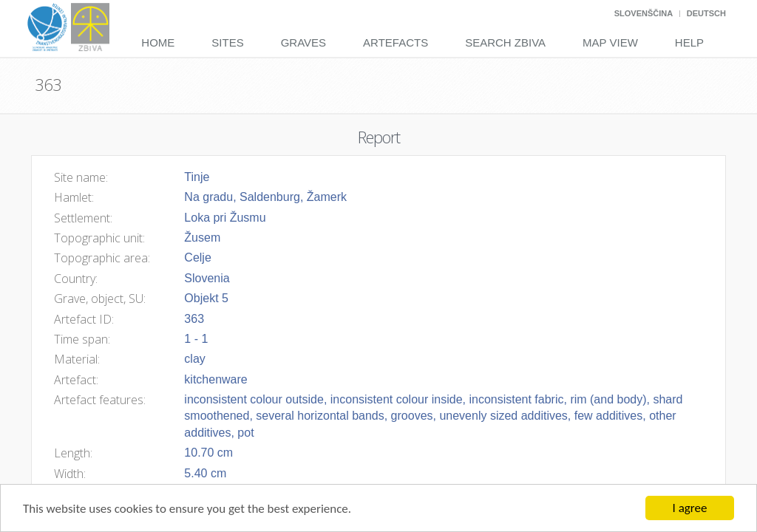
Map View (610, 42)
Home (158, 42)
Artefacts (396, 42)
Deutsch (706, 13)
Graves (303, 42)
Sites (227, 42)
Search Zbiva (505, 42)
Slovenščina (644, 13)
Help (689, 42)
